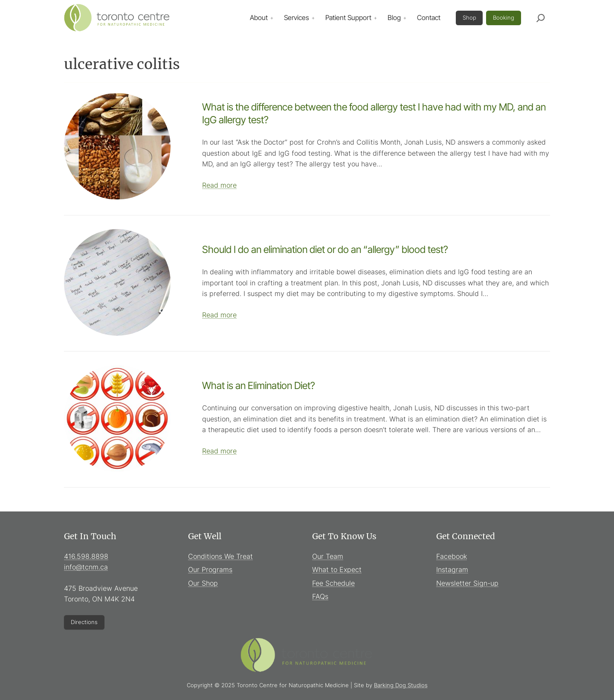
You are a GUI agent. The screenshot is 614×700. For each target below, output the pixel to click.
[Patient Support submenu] (375, 18)
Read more (219, 185)
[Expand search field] (541, 18)
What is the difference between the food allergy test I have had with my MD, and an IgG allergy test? (374, 113)
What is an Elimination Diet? (259, 386)
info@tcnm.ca (86, 567)
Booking (504, 17)
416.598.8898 (86, 556)
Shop (469, 17)
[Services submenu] (313, 18)
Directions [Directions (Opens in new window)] (84, 622)
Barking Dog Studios (401, 685)
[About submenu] (272, 18)
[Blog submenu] (405, 18)
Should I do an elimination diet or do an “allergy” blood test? (325, 250)
